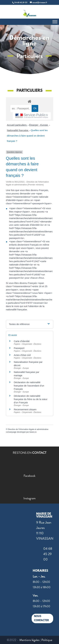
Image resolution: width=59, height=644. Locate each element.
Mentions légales (29, 640)
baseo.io (33, 432)
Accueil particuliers (17, 125)
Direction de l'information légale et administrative (28, 429)
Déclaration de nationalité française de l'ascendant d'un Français (29, 386)
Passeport (19, 348)
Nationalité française (18, 130)
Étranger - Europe (39, 125)
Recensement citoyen (25, 409)
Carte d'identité (22, 341)
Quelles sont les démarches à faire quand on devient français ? (27, 136)
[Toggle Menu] (55, 22)
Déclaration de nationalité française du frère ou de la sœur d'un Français (31, 399)
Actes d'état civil (22, 355)
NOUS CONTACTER (41, 618)
